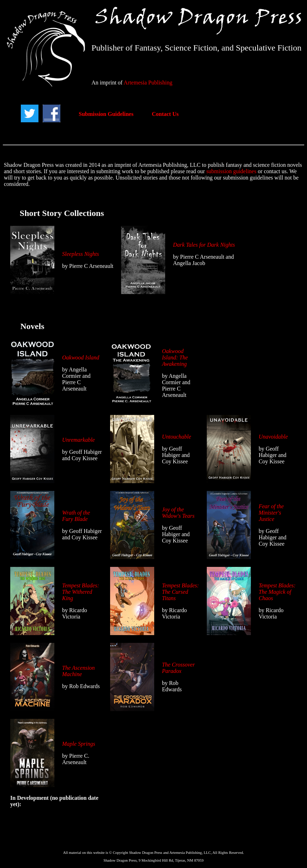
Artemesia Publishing (148, 83)
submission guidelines (231, 171)
